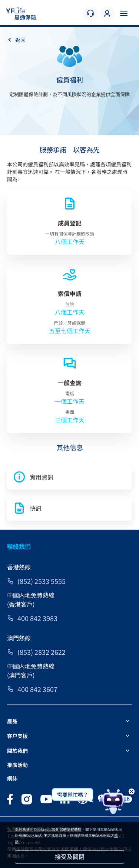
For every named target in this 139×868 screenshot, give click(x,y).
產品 (12, 721)
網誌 (12, 778)
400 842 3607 (37, 689)
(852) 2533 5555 (42, 581)
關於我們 (17, 751)
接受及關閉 (70, 856)
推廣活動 (17, 765)
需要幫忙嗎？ (73, 794)
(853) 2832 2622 (42, 652)
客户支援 (17, 736)
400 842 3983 (37, 618)
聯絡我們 (19, 546)
